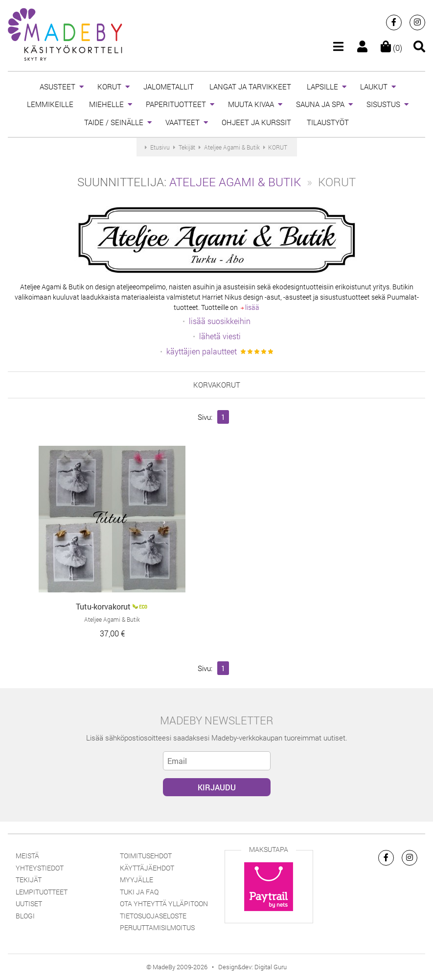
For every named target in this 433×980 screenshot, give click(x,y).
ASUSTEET (57, 87)
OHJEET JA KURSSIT (256, 122)
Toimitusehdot (146, 856)
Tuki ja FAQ (139, 892)
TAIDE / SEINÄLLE (114, 122)
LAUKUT (374, 87)
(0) (391, 48)
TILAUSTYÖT (328, 122)
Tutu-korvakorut (103, 606)
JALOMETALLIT (169, 87)
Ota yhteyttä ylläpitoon (164, 904)
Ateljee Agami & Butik (235, 182)
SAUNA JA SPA (320, 104)
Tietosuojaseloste (153, 916)
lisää (250, 307)
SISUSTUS (383, 104)
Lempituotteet (42, 892)
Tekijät (29, 880)
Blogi (25, 916)
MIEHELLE (106, 104)
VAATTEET (182, 122)
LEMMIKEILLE (50, 104)
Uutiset (29, 904)
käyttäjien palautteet (202, 351)
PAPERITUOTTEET (176, 104)
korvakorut (217, 385)
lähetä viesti (220, 336)
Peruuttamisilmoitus (157, 927)
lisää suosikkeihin (220, 321)
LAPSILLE (322, 87)
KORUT (109, 87)
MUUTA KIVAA (251, 104)
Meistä (27, 856)
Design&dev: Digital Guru (252, 967)
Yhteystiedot (40, 868)
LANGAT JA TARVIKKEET (250, 87)
